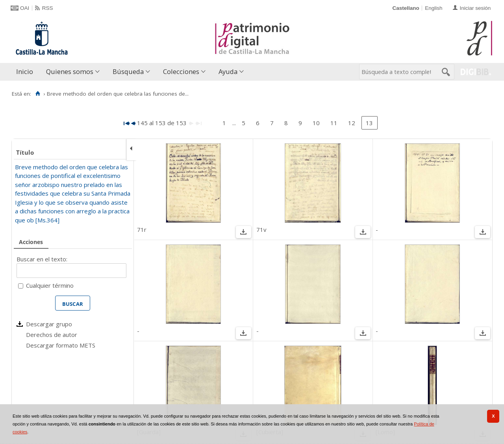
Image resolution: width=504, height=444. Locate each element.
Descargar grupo (49, 324)
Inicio (25, 71)
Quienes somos (70, 71)
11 (334, 123)
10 (316, 123)
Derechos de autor (52, 335)
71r (142, 229)
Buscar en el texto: (42, 259)
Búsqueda (128, 71)
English (434, 8)
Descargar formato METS (61, 345)
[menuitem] (26, 72)
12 (352, 123)
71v (261, 229)
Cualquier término (50, 285)
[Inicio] (38, 94)
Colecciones (181, 71)
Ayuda (228, 71)
